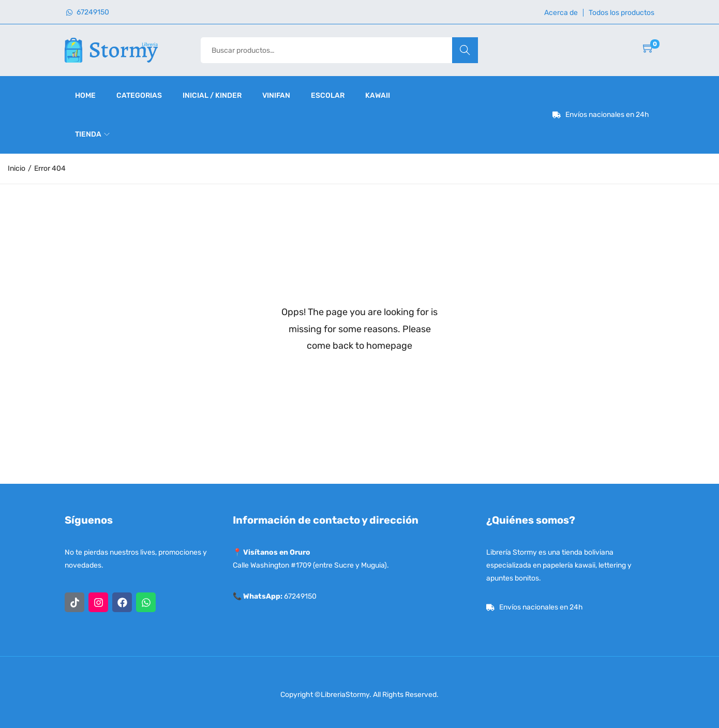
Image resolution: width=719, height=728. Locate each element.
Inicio (17, 168)
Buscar (465, 50)
